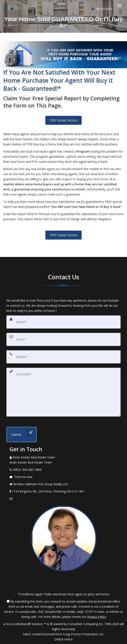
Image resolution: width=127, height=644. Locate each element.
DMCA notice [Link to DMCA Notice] (64, 639)
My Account (102, 9)
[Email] (64, 339)
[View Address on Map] (64, 491)
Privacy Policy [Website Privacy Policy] (97, 617)
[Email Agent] (64, 499)
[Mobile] (64, 357)
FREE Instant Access (64, 120)
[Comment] (64, 392)
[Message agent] (64, 477)
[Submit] (22, 435)
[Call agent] (5, 8)
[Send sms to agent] (13, 8)
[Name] (64, 322)
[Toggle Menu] (119, 6)
